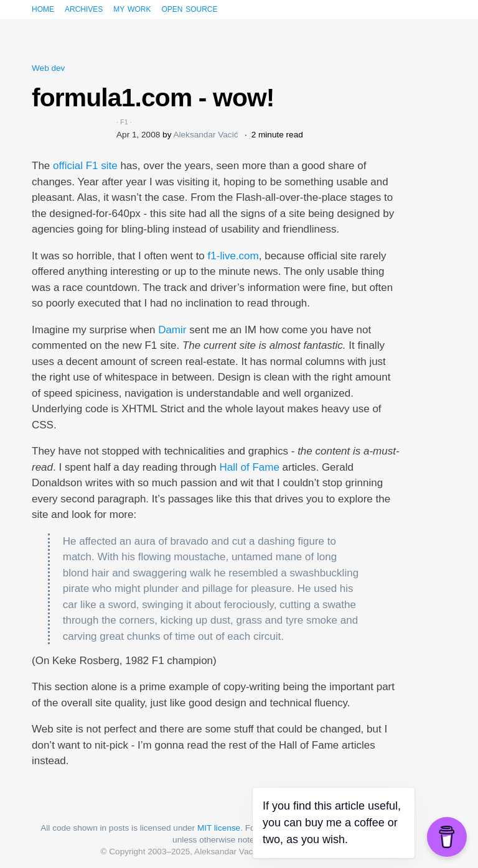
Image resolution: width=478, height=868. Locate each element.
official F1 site (85, 166)
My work (132, 8)
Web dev (48, 68)
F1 (124, 122)
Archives (84, 8)
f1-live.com (233, 256)
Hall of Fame (250, 467)
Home (43, 8)
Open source (189, 8)
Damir (172, 330)
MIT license (219, 828)
